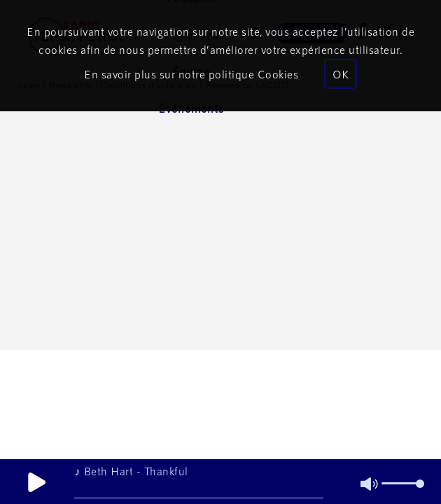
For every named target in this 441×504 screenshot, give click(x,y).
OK (341, 74)
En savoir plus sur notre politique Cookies (191, 74)
